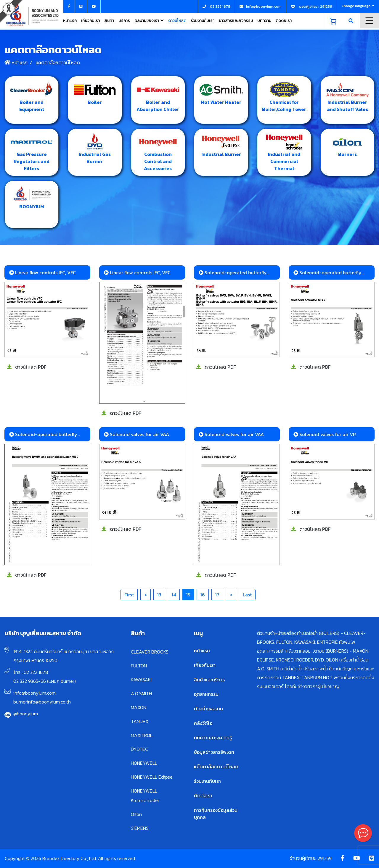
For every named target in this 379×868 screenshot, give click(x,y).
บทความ (264, 21)
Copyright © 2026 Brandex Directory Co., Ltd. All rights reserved (70, 858)
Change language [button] (356, 6)
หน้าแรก (70, 21)
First (129, 595)
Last (247, 595)
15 (188, 595)
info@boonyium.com (34, 693)
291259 (325, 858)
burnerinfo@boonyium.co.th (42, 702)
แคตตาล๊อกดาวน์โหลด (57, 62)
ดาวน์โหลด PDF (27, 367)
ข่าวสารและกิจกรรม (236, 21)
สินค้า (109, 21)
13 (159, 595)
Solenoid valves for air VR (325, 434)
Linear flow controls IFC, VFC (42, 272)
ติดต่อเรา (284, 21)
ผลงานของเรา (147, 21)
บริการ (124, 21)
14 (174, 595)
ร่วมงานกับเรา (203, 21)
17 (217, 595)
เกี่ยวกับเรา (90, 21)
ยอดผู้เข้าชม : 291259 (311, 7)
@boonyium (26, 714)
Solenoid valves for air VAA (136, 434)
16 (203, 595)
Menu (369, 21)
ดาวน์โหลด (177, 21)
